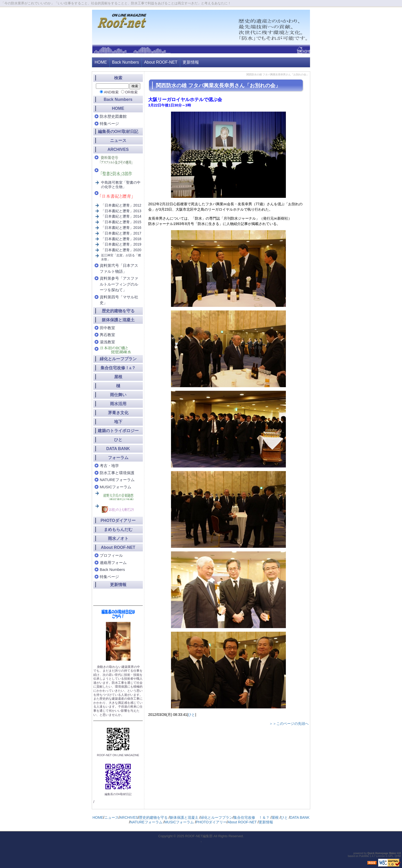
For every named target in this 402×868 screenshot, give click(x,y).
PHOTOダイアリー (118, 520)
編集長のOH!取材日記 (118, 131)
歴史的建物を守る (118, 311)
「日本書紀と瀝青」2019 (121, 244)
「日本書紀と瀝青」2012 (121, 205)
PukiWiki (364, 856)
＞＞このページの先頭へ (289, 724)
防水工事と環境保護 (117, 473)
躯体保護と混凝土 (118, 320)
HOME (101, 62)
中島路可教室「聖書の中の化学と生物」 (121, 185)
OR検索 (131, 92)
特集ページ (109, 124)
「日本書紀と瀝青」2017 (121, 233)
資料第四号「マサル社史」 (119, 300)
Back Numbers (125, 62)
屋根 (118, 377)
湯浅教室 (107, 342)
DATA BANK (118, 449)
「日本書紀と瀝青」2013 (121, 211)
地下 (118, 422)
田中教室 (107, 328)
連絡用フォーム (113, 563)
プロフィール (111, 555)
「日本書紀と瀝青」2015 (121, 222)
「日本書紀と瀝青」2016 (121, 228)
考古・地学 (109, 466)
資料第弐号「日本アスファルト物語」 (119, 268)
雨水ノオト (118, 538)
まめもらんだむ (118, 529)
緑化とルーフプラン (118, 359)
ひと (192, 715)
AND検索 (111, 92)
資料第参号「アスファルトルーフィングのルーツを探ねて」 (119, 284)
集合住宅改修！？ (118, 368)
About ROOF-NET (161, 62)
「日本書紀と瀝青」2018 (121, 239)
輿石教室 (107, 335)
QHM (398, 856)
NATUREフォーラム (117, 480)
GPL (391, 856)
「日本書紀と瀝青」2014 (121, 216)
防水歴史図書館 (113, 116)
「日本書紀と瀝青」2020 (121, 250)
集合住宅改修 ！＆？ (252, 817)
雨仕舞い (118, 395)
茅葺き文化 (118, 413)
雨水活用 (118, 404)
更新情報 (191, 62)
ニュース (118, 140)
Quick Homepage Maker (382, 853)
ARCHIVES (118, 149)
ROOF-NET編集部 (199, 836)
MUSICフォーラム (115, 487)
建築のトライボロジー (118, 431)
